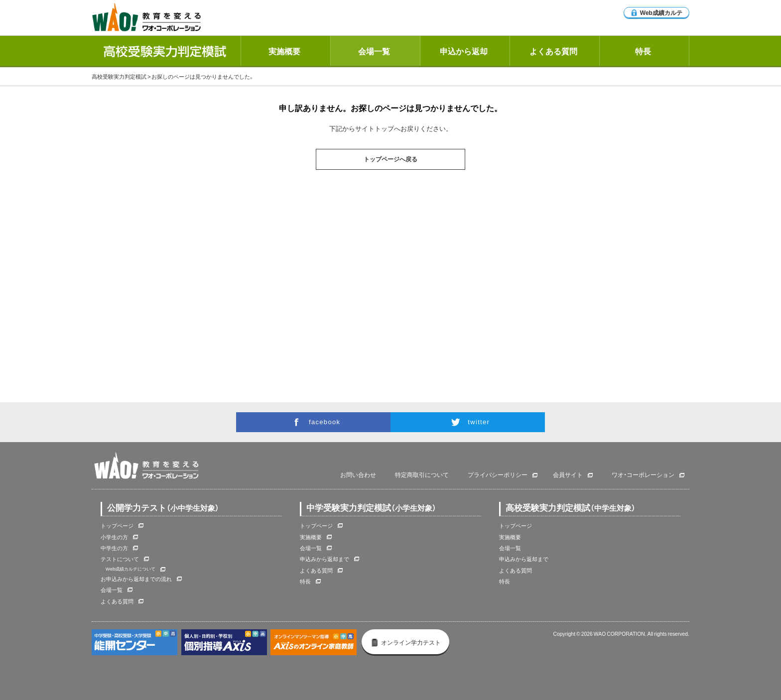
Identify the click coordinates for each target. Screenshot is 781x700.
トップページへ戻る (390, 159)
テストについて (120, 559)
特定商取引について (422, 475)
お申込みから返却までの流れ (136, 579)
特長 (643, 51)
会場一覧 (374, 51)
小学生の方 (114, 537)
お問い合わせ (358, 475)
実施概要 (284, 51)
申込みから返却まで (325, 559)
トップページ (117, 525)
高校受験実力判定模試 (119, 76)
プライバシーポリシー (498, 475)
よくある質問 (553, 51)
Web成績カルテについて (130, 569)
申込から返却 (464, 51)
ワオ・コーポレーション (643, 475)
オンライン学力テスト (406, 642)
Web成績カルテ (656, 12)
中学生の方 (114, 548)
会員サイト (568, 475)
